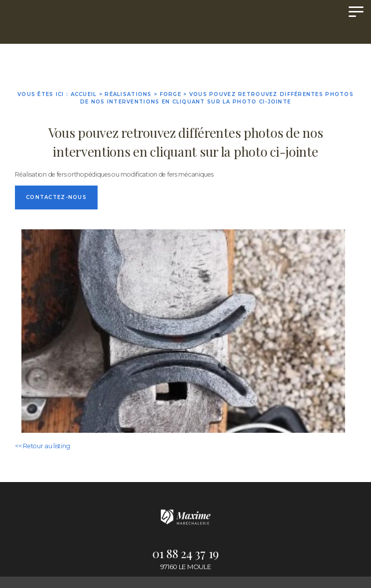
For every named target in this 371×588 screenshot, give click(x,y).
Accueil (84, 94)
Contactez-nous (56, 197)
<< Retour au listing (42, 446)
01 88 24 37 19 (185, 553)
